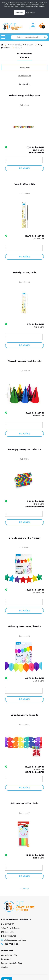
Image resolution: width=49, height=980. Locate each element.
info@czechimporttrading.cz (15, 940)
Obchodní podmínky (9, 955)
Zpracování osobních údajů (12, 963)
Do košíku (25, 168)
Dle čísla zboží (24, 67)
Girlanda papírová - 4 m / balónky (24, 626)
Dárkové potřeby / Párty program (21, 45)
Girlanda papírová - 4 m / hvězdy (24, 538)
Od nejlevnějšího (25, 76)
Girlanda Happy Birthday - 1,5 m (24, 95)
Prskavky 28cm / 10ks (24, 184)
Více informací (40, 6)
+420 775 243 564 (11, 944)
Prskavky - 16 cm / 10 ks (24, 272)
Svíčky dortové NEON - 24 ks (24, 803)
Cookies (4, 967)
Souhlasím (19, 12)
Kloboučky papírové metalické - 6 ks (25, 361)
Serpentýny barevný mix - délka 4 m (24, 449)
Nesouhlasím (31, 12)
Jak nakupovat (6, 959)
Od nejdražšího (24, 84)
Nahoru (25, 888)
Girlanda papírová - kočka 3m (24, 715)
